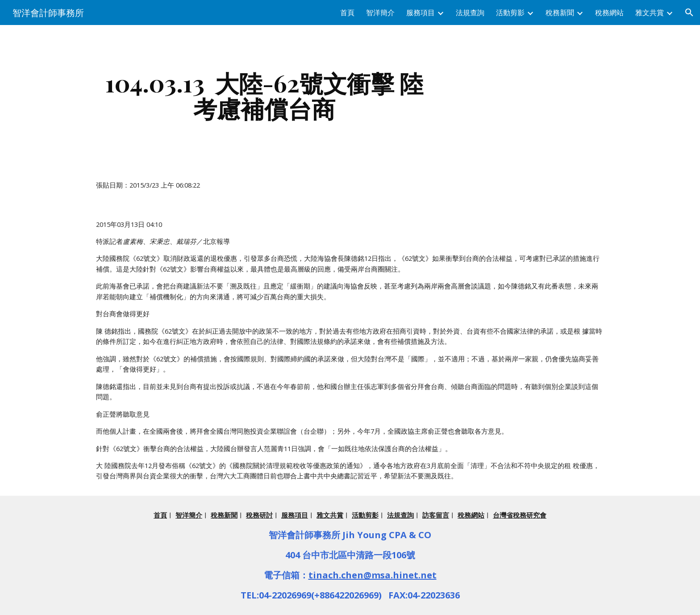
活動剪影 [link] (510, 13)
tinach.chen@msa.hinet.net (373, 575)
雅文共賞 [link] (650, 13)
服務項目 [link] (421, 13)
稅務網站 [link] (609, 13)
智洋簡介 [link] (380, 13)
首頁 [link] (347, 13)
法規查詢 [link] (470, 13)
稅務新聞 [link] (560, 13)
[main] (264, 95)
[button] (689, 13)
